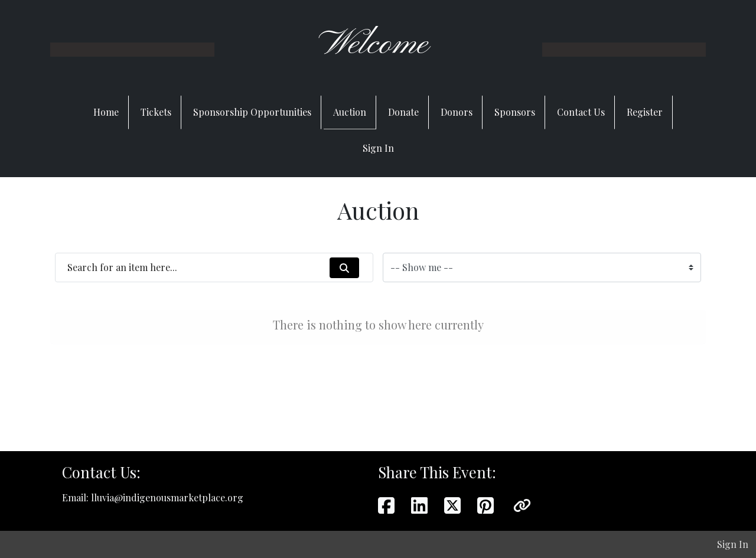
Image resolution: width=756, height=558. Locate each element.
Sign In (378, 148)
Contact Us (581, 112)
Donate (403, 112)
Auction (350, 112)
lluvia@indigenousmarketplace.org (167, 497)
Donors (457, 112)
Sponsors (515, 112)
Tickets (156, 112)
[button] (522, 505)
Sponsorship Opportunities (252, 112)
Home (106, 112)
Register (645, 112)
